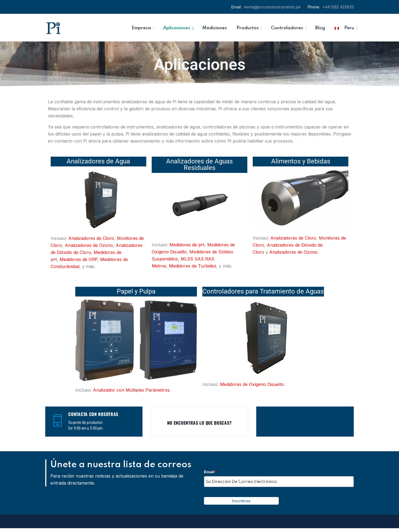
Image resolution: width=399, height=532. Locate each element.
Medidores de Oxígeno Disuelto (252, 384)
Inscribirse (241, 501)
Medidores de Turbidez (193, 266)
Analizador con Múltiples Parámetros (131, 390)
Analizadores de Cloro (91, 238)
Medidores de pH (187, 245)
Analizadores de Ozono (89, 245)
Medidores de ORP (79, 259)
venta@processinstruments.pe (272, 7)
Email (210, 472)
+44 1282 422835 (338, 7)
